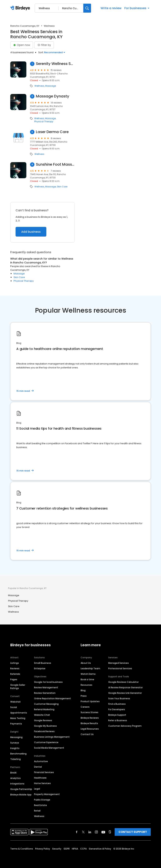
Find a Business (117, 704)
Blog (83, 690)
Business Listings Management (52, 737)
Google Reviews (43, 720)
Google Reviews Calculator (123, 682)
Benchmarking (18, 754)
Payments (16, 724)
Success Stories (89, 712)
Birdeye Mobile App (21, 795)
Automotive (41, 761)
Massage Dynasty (53, 96)
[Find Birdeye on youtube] (103, 832)
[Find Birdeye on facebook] (77, 832)
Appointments (19, 713)
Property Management (47, 794)
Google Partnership (21, 789)
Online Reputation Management (52, 698)
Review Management (46, 687)
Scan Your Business (119, 698)
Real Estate (40, 805)
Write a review (111, 8)
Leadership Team (90, 668)
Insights (15, 748)
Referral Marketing (44, 709)
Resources (86, 685)
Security (57, 849)
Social (14, 707)
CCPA (83, 849)
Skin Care (62, 187)
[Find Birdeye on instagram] (96, 832)
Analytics (15, 778)
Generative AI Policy (100, 849)
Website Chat (42, 715)
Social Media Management (49, 748)
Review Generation (45, 693)
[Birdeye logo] (21, 8)
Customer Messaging (46, 704)
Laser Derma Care (52, 132)
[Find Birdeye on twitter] (83, 832)
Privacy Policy (43, 849)
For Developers (117, 709)
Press (84, 696)
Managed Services (119, 663)
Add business (31, 232)
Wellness (39, 86)
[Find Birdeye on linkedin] (90, 832)
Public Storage (42, 800)
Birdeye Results (89, 723)
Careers (85, 707)
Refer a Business (118, 720)
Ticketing (15, 759)
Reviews (15, 668)
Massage (51, 86)
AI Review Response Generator (125, 687)
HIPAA (75, 849)
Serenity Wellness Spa (55, 64)
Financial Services (44, 772)
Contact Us (87, 734)
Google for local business (48, 682)
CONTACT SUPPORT (133, 832)
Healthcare (40, 778)
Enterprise (40, 668)
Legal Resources (90, 729)
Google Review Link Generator (125, 693)
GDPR (67, 849)
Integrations (17, 784)
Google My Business (45, 726)
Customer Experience (46, 742)
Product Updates (90, 701)
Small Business (43, 663)
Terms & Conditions (22, 849)
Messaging (16, 737)
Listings (15, 663)
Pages (14, 679)
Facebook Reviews (44, 731)
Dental (38, 767)
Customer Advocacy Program (125, 726)
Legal (37, 789)
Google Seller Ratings (18, 687)
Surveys (15, 743)
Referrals (15, 674)
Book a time (87, 679)
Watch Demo (88, 674)
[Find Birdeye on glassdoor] (110, 832)
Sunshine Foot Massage (55, 164)
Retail (37, 811)
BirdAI (13, 773)
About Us (86, 663)
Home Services (42, 783)
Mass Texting (18, 718)
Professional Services (120, 668)
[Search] (87, 8)
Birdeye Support (117, 715)
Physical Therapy (44, 122)
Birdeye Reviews (90, 718)
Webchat (15, 702)
